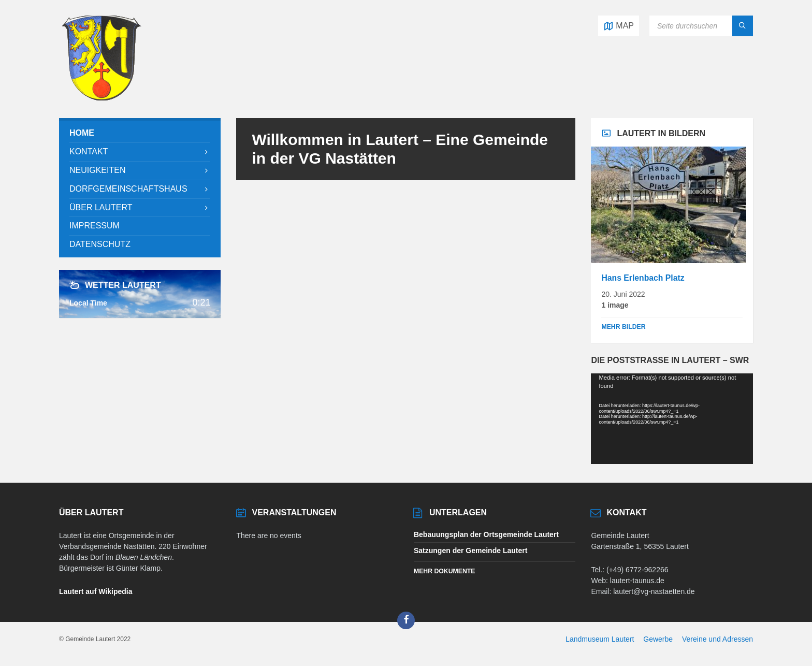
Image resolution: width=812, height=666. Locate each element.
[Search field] (701, 26)
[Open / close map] (619, 26)
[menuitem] (140, 133)
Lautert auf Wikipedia (96, 591)
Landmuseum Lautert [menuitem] (600, 639)
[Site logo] (102, 98)
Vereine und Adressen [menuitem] (717, 639)
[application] (672, 419)
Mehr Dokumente (444, 571)
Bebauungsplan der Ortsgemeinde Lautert (486, 534)
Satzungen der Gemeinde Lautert (470, 551)
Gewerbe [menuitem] (658, 639)
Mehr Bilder (623, 327)
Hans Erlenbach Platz (643, 278)
